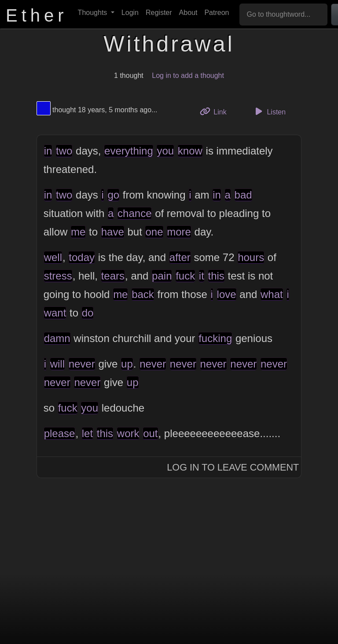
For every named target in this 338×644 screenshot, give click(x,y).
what (272, 294)
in (48, 151)
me (78, 232)
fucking (215, 338)
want (55, 313)
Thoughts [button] (94, 13)
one (154, 232)
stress (58, 276)
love (227, 294)
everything (129, 151)
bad (243, 195)
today (82, 257)
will (57, 364)
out (150, 433)
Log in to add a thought (188, 75)
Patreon (217, 13)
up (127, 364)
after (180, 257)
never (82, 364)
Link (217, 111)
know (190, 151)
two (64, 151)
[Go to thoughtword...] (283, 15)
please (60, 433)
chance (134, 213)
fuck (185, 276)
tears (113, 276)
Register (159, 13)
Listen (269, 111)
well (53, 257)
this (216, 276)
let (87, 433)
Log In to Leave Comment (233, 467)
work (128, 433)
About (188, 13)
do (88, 313)
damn (57, 338)
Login (130, 13)
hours (251, 257)
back (143, 294)
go (113, 195)
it (202, 276)
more (179, 232)
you (165, 151)
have (113, 232)
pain (162, 276)
